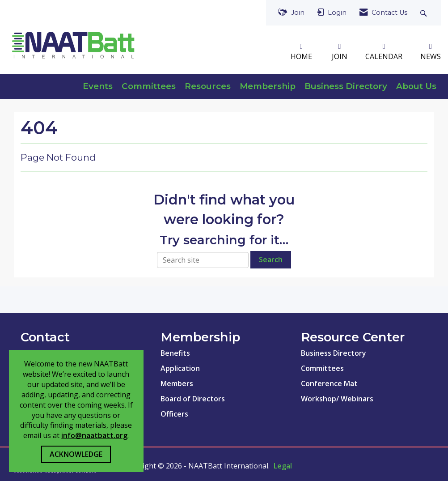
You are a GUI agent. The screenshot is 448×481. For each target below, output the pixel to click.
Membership (268, 86)
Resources (208, 86)
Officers (174, 414)
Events (98, 86)
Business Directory (346, 86)
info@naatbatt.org (94, 435)
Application (180, 368)
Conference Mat (329, 383)
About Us (416, 86)
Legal (283, 466)
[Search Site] (425, 13)
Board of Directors (193, 399)
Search (271, 260)
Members (177, 383)
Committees (149, 86)
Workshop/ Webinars (337, 399)
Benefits (175, 353)
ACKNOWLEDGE (76, 454)
